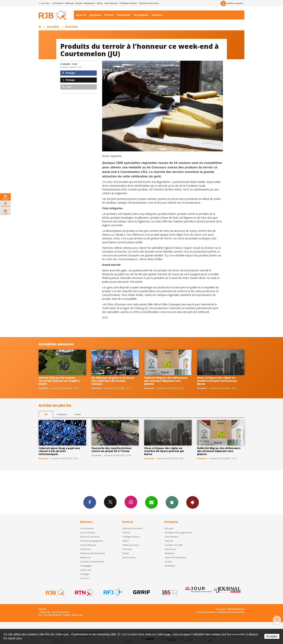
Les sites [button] (44, 3)
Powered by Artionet (206, 612)
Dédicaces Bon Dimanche (93, 553)
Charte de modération (176, 557)
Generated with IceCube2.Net (231, 612)
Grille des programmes (92, 541)
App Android (193, 502)
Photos (109, 15)
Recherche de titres (90, 537)
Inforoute (70, 3)
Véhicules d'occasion (149, 3)
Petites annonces (131, 545)
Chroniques (141, 15)
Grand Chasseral (88, 545)
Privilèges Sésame (128, 3)
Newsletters (151, 502)
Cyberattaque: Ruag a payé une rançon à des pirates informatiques (59, 451)
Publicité (169, 541)
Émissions (124, 15)
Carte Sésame (111, 3)
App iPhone (172, 502)
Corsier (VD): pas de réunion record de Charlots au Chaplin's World (59, 381)
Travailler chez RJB (174, 545)
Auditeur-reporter (232, 3)
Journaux (95, 15)
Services (157, 15)
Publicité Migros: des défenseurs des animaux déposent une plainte (166, 381)
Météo (126, 541)
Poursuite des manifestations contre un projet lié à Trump (112, 450)
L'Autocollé (86, 570)
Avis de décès (129, 557)
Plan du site (77, 615)
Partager (69, 73)
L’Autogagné (86, 566)
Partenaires (170, 549)
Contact (168, 562)
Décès (100, 3)
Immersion (86, 549)
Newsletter (170, 566)
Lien (67, 87)
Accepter (272, 636)
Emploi (79, 3)
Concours (85, 578)
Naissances (90, 3)
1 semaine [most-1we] (62, 414)
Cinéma (126, 532)
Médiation (170, 553)
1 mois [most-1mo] (77, 414)
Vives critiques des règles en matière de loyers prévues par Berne (217, 381)
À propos (169, 528)
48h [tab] (46, 414)
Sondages (85, 574)
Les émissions (87, 528)
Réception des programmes (178, 532)
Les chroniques (88, 532)
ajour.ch (81, 15)
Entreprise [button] (57, 3)
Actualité (53, 27)
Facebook (90, 502)
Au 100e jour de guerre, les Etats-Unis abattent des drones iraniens (113, 381)
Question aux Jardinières (92, 562)
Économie (72, 27)
